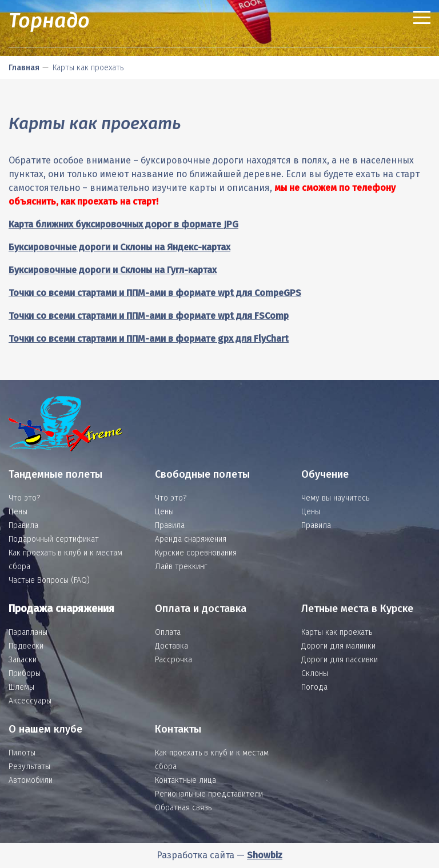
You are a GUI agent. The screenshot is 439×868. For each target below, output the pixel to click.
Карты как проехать (337, 632)
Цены (18, 512)
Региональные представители (209, 794)
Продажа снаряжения (61, 609)
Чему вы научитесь (335, 498)
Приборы (25, 673)
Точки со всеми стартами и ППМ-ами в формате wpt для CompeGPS (155, 293)
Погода (314, 687)
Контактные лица (185, 780)
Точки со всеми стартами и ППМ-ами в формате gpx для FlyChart (149, 339)
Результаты (29, 767)
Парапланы (28, 632)
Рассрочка (173, 660)
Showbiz (265, 855)
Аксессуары (30, 701)
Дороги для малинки (338, 646)
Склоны (315, 673)
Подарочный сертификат (54, 539)
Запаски (23, 660)
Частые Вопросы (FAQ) (49, 580)
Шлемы (21, 687)
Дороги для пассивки (340, 660)
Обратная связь (183, 808)
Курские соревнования (196, 553)
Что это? (24, 498)
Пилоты (22, 753)
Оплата (168, 632)
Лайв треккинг (181, 567)
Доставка (171, 646)
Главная (24, 68)
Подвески (26, 646)
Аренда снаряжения (191, 539)
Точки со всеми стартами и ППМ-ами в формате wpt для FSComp (149, 316)
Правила (23, 525)
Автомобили (31, 780)
